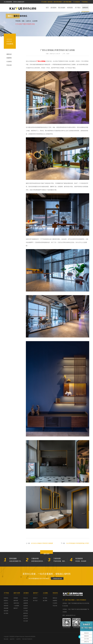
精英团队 (70, 8)
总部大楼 (26, 601)
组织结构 (6, 611)
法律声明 (18, 639)
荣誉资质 (6, 606)
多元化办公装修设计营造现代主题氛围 (42, 543)
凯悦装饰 (23, 8)
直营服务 (16, 598)
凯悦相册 (6, 608)
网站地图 (6, 639)
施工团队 (45, 601)
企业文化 (6, 603)
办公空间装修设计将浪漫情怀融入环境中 (78, 543)
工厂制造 (26, 611)
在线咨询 (77, 2)
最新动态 (9, 54)
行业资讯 (9, 61)
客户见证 (35, 601)
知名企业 (26, 598)
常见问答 (9, 65)
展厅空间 (26, 618)
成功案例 (53, 8)
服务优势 (16, 601)
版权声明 (12, 639)
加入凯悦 (6, 613)
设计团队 (45, 598)
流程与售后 (16, 603)
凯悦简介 (6, 601)
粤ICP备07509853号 (27, 639)
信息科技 (26, 606)
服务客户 (16, 608)
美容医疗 (26, 608)
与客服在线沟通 (57, 579)
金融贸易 (26, 603)
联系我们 (85, 2)
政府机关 (26, 616)
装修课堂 (9, 58)
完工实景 (26, 621)
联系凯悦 (6, 598)
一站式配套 (16, 606)
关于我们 (78, 8)
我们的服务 (62, 8)
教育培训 (26, 613)
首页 (47, 8)
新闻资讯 (85, 8)
